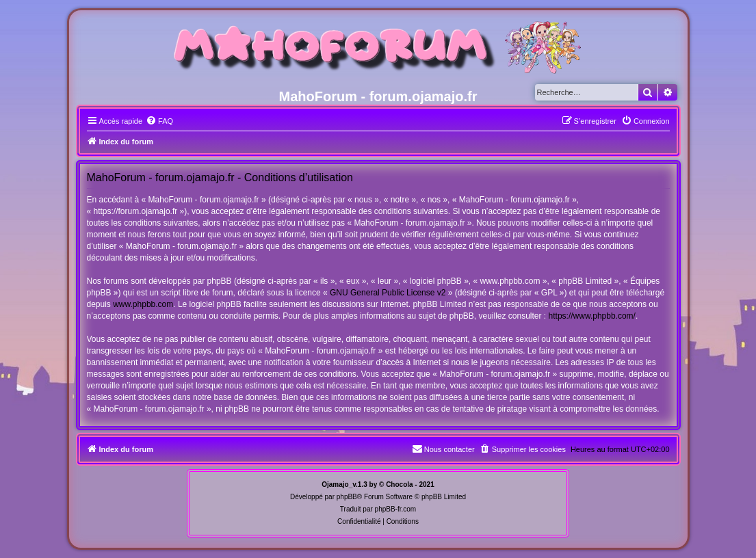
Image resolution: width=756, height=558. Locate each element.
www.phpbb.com (143, 304)
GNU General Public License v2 (388, 293)
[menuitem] (159, 121)
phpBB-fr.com (396, 509)
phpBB (347, 497)
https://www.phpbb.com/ (592, 316)
